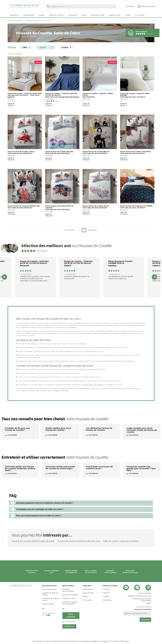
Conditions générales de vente (139, 596)
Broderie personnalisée (68, 590)
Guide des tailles (69, 598)
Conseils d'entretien (70, 595)
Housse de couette (110, 586)
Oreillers (106, 596)
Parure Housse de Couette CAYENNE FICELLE (120, 262)
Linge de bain (88, 589)
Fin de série (87, 600)
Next (154, 277)
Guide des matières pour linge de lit (70, 603)
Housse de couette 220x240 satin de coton (33, 541)
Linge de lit (87, 586)
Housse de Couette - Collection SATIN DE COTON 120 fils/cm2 (34, 262)
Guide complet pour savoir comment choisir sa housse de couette (142, 430)
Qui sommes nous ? (50, 586)
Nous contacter (71, 616)
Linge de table (88, 593)
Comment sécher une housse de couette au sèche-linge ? (60, 468)
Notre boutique (48, 604)
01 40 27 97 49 (69, 622)
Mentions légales (144, 593)
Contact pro (69, 626)
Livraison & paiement (51, 614)
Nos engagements (49, 589)
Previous (4, 277)
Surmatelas (107, 600)
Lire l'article (12, 435)
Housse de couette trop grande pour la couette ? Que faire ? (141, 469)
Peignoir (106, 593)
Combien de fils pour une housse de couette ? (17, 429)
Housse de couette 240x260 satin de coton (79, 541)
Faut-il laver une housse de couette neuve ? (99, 468)
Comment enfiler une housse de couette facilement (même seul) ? (20, 469)
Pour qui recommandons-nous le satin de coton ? (39, 516)
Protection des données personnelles (142, 600)
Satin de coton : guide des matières (121, 541)
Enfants (86, 596)
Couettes (106, 589)
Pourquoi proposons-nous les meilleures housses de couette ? (45, 503)
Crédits (148, 603)
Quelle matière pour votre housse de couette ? (58, 429)
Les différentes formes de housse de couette (99, 429)
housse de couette (135, 325)
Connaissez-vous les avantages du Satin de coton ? (40, 509)
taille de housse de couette (92, 385)
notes (125, 641)
